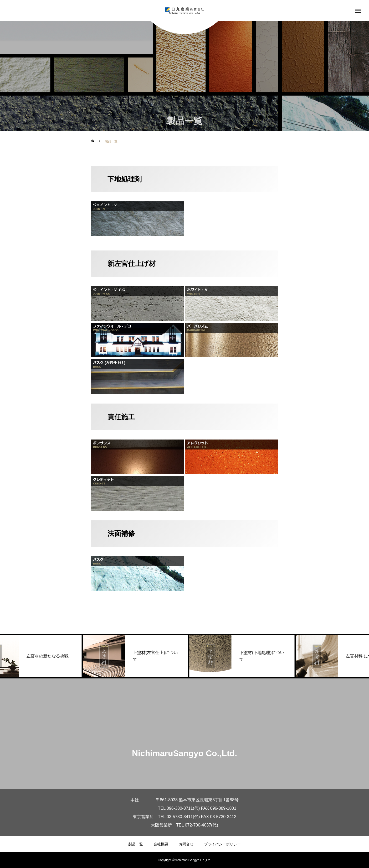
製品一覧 (136, 844)
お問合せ (186, 844)
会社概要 (161, 844)
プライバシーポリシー (222, 844)
